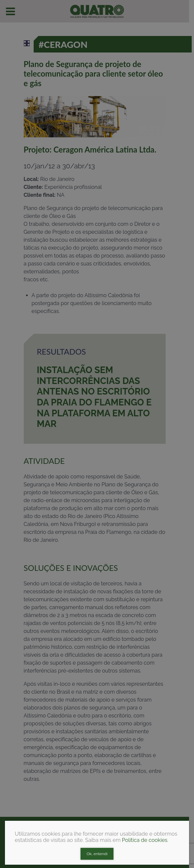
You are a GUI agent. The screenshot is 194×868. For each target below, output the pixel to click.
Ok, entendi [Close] (97, 854)
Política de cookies (145, 840)
